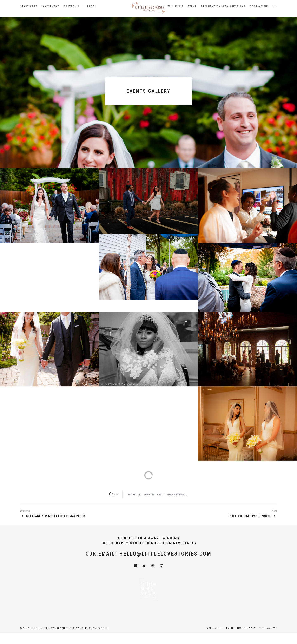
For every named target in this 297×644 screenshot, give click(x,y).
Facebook (134, 495)
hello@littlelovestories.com (165, 554)
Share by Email (177, 495)
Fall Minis (175, 6)
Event (192, 6)
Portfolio (71, 6)
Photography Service (253, 516)
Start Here (29, 6)
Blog (91, 6)
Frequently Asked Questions (223, 6)
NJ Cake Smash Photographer (53, 516)
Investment (50, 6)
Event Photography (241, 628)
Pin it (160, 495)
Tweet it (149, 495)
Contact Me (259, 6)
